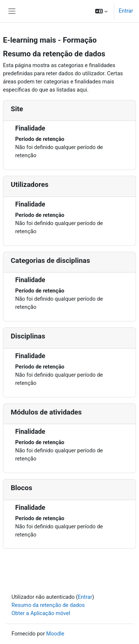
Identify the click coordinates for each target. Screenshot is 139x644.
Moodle (55, 634)
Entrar (126, 11)
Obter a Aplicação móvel (41, 613)
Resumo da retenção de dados (48, 605)
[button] (101, 11)
